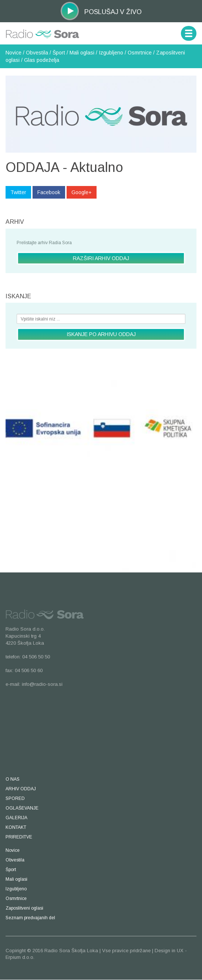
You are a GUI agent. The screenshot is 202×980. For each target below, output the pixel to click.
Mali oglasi (82, 53)
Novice (14, 53)
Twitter (18, 192)
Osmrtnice (140, 53)
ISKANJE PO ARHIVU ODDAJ (101, 334)
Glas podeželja (42, 60)
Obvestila (37, 53)
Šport (59, 53)
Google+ (82, 192)
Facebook (49, 192)
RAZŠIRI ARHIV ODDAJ (101, 258)
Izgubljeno (111, 53)
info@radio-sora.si (42, 684)
